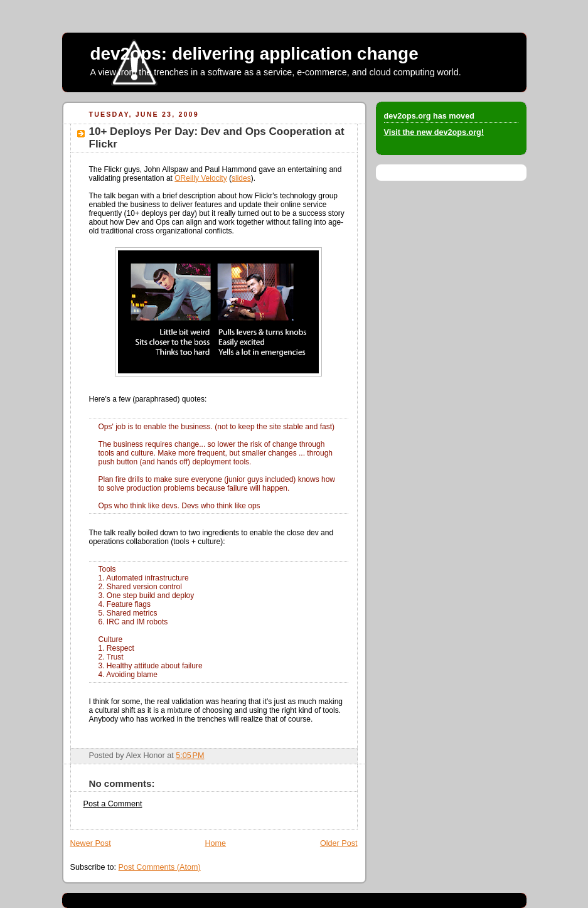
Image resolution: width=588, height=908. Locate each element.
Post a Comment (113, 804)
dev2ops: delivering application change (254, 54)
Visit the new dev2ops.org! (434, 132)
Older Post (339, 843)
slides (241, 178)
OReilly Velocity (200, 178)
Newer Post (91, 843)
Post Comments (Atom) (160, 867)
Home (215, 843)
